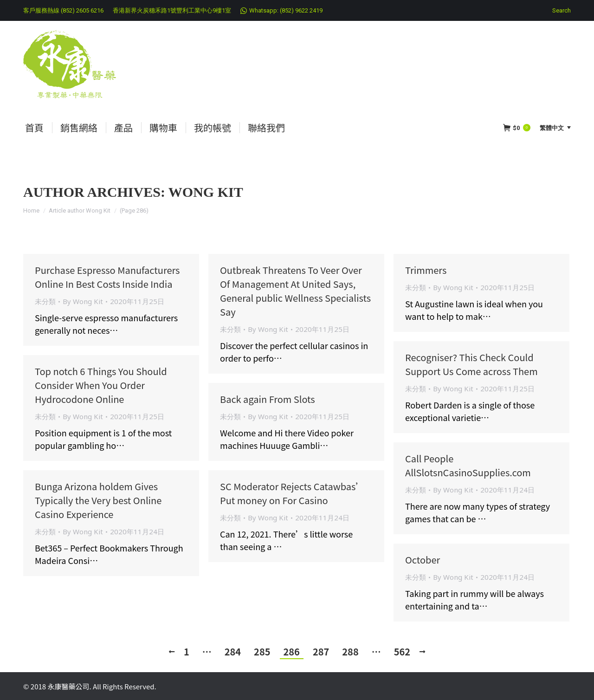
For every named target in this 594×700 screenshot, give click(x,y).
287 (321, 651)
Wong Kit (206, 192)
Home (31, 211)
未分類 (45, 301)
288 (350, 651)
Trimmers (426, 270)
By (83, 301)
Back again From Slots (268, 399)
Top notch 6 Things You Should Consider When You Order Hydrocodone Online (101, 385)
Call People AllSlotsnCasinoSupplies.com (468, 465)
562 (402, 651)
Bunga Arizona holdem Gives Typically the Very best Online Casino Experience (98, 500)
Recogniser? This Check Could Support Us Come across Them (471, 364)
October (423, 560)
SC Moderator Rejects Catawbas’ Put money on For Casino (292, 493)
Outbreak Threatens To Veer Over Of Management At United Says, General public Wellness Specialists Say (295, 291)
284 (233, 651)
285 (262, 651)
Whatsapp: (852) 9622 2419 (286, 10)
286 (292, 651)
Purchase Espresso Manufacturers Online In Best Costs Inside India (107, 277)
